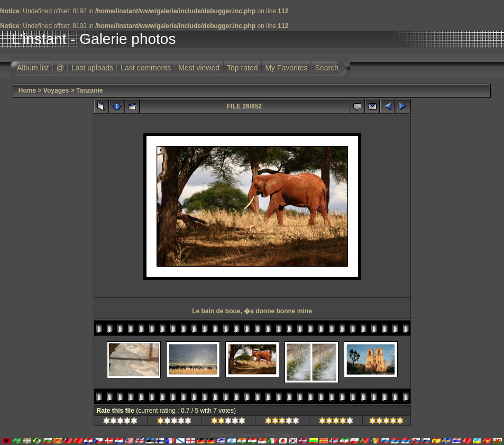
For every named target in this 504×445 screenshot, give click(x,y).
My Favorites (286, 68)
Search (327, 68)
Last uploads (92, 68)
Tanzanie (89, 90)
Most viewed (199, 68)
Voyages (56, 90)
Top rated (242, 68)
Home (27, 90)
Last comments (146, 68)
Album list (33, 68)
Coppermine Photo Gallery (265, 435)
